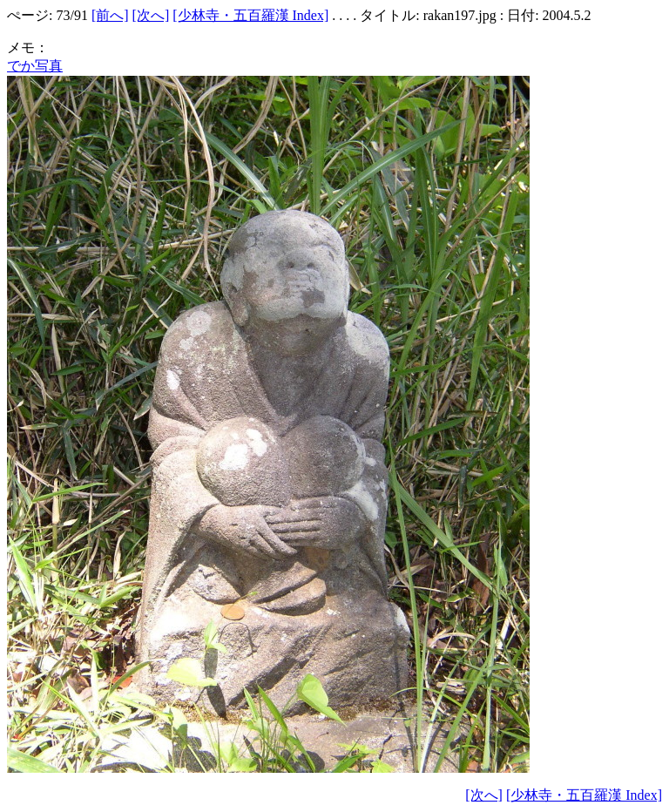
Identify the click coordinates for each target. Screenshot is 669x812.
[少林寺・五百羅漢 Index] (250, 15)
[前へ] (110, 15)
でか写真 (35, 66)
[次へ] (151, 15)
